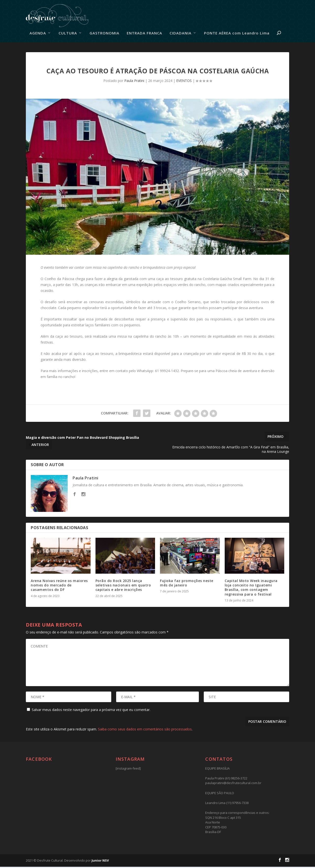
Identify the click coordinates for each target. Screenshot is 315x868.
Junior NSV (100, 861)
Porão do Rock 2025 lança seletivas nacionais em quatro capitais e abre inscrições (123, 586)
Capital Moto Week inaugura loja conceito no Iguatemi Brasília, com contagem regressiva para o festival (251, 589)
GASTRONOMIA (104, 34)
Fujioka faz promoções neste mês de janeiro (187, 584)
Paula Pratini (134, 82)
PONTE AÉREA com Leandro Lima (237, 34)
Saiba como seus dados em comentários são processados (145, 730)
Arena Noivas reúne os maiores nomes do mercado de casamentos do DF (59, 586)
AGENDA (38, 34)
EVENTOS (184, 82)
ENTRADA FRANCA (144, 34)
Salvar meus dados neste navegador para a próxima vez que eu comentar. (91, 711)
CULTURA (68, 34)
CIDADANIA (181, 34)
